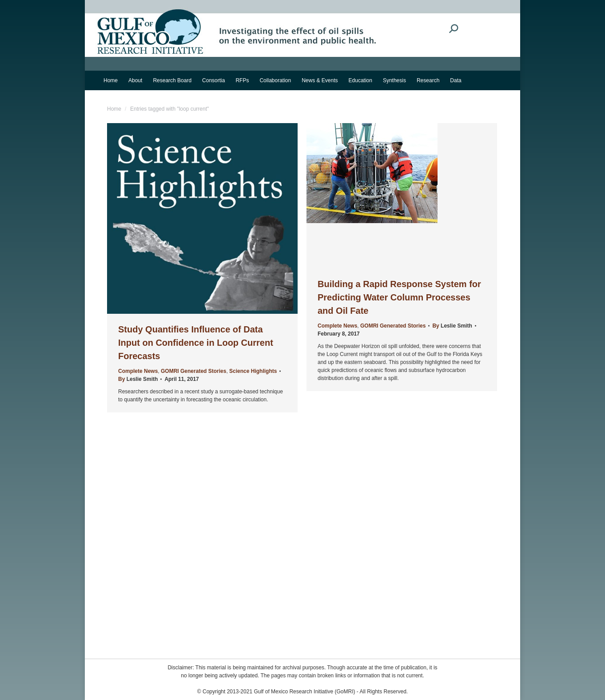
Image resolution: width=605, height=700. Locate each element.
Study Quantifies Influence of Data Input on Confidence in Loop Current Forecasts (196, 343)
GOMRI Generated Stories (193, 371)
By (138, 379)
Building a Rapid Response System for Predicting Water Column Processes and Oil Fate (399, 297)
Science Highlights (253, 371)
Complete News (138, 371)
